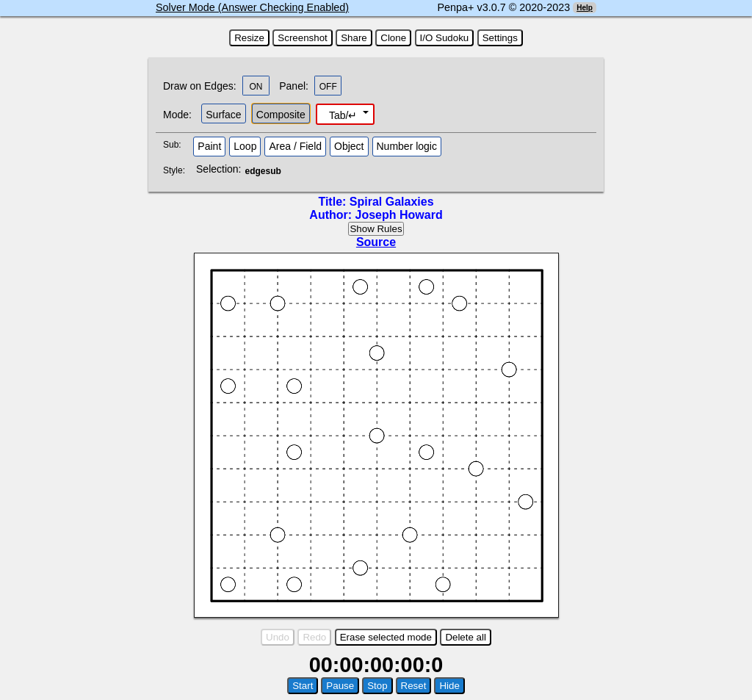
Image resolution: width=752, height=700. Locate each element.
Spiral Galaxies (392, 202)
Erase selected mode (386, 637)
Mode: (177, 115)
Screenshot (302, 38)
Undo (278, 637)
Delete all (466, 637)
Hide (449, 686)
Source (376, 242)
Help (585, 8)
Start (303, 686)
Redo (314, 637)
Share (354, 38)
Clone (393, 38)
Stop (377, 686)
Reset (414, 686)
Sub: (176, 145)
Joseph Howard (399, 215)
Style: (176, 170)
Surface (223, 115)
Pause (340, 686)
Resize (249, 38)
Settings (500, 38)
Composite (281, 115)
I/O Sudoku (445, 38)
